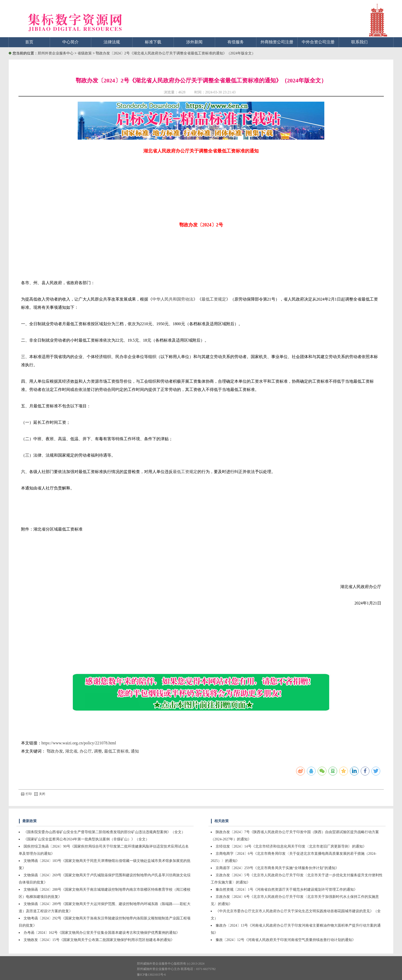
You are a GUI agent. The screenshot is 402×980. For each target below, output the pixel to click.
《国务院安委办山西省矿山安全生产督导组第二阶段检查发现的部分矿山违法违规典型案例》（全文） (104, 832)
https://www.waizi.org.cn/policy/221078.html (79, 743)
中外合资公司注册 (318, 42)
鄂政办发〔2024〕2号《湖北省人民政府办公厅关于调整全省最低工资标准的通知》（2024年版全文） (175, 53)
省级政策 (85, 53)
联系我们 (359, 42)
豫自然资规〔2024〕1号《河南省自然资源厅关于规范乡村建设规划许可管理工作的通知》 (287, 890)
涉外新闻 (194, 42)
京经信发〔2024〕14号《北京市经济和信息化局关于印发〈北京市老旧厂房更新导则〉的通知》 (291, 846)
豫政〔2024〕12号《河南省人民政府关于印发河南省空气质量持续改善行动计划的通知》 (286, 940)
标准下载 (153, 42)
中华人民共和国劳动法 (173, 299)
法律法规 (112, 42)
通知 (135, 751)
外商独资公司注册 (277, 42)
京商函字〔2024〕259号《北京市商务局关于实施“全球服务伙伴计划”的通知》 (277, 868)
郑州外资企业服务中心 (56, 53)
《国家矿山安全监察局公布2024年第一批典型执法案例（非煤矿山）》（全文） (86, 839)
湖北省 (71, 751)
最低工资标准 (116, 751)
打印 (26, 794)
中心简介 (71, 42)
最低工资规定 (214, 299)
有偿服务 (236, 42)
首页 (29, 42)
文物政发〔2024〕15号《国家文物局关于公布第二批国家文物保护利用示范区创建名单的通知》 (99, 940)
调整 (98, 751)
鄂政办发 (55, 751)
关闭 (40, 794)
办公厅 (86, 751)
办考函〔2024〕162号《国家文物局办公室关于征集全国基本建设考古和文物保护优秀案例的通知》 (102, 933)
